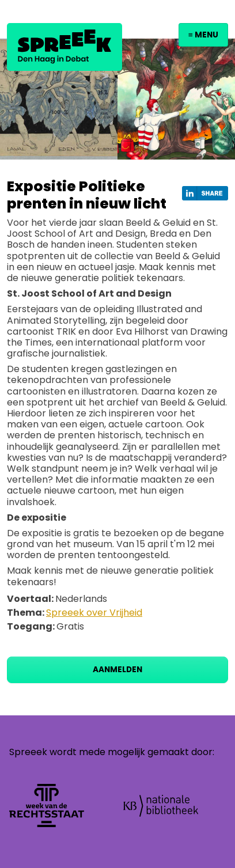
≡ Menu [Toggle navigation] (203, 35)
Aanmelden (117, 670)
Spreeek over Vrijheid (94, 613)
